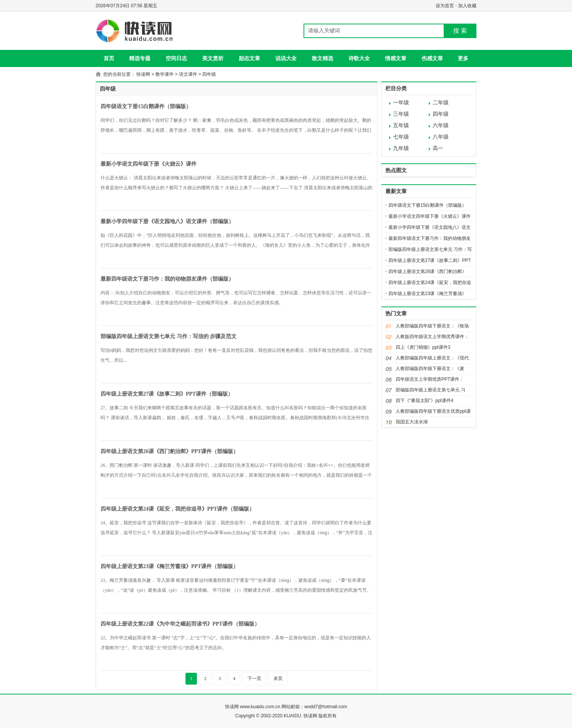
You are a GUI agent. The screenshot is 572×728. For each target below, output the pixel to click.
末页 (278, 679)
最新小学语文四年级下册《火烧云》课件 (149, 164)
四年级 (209, 74)
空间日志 (176, 58)
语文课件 (188, 74)
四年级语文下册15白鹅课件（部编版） (146, 106)
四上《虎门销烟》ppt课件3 (423, 347)
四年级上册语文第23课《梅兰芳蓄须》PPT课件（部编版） (169, 566)
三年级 (401, 114)
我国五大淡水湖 (412, 422)
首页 (109, 58)
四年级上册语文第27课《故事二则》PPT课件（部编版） (167, 394)
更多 (463, 58)
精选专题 (140, 58)
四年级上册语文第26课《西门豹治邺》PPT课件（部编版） (169, 451)
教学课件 (165, 74)
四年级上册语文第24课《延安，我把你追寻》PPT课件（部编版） (177, 509)
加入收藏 (467, 6)
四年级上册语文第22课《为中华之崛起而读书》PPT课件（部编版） (180, 624)
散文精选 (323, 58)
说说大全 (286, 58)
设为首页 (445, 6)
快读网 (143, 74)
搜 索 (460, 31)
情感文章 (396, 58)
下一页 (254, 679)
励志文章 (249, 58)
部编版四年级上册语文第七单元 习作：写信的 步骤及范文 (169, 336)
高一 (438, 148)
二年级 (441, 103)
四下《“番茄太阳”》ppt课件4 (424, 401)
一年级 (401, 103)
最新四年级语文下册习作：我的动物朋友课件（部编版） (167, 279)
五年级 (401, 125)
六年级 (441, 125)
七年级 (401, 137)
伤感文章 (432, 58)
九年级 (401, 148)
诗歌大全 (359, 58)
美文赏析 (213, 58)
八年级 (441, 137)
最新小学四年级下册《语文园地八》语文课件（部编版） (167, 221)
